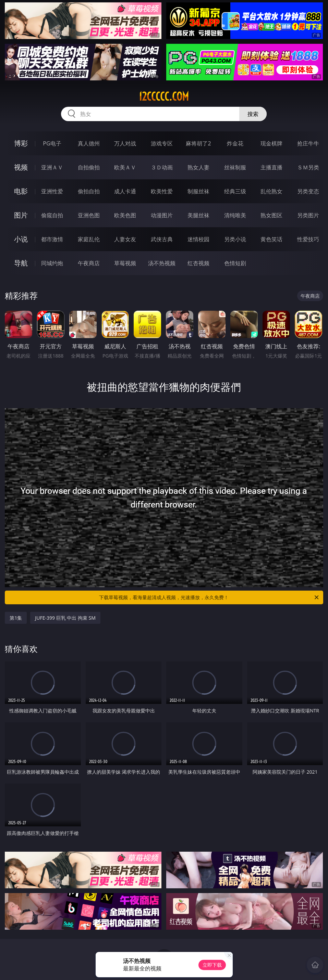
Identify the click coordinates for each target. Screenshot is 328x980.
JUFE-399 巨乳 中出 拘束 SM (65, 618)
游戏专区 (162, 143)
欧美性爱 (162, 191)
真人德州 (89, 143)
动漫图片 (162, 215)
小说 (21, 239)
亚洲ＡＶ (52, 167)
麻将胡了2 (198, 143)
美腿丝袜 (198, 215)
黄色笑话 (271, 239)
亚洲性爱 (52, 191)
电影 (21, 191)
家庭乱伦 (89, 239)
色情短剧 (235, 263)
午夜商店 (89, 263)
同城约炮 (52, 263)
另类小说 (235, 239)
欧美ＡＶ (125, 167)
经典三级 (235, 191)
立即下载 (212, 965)
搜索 (253, 114)
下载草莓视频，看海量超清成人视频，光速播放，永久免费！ (209, 597)
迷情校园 (198, 239)
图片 (21, 215)
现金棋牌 (271, 143)
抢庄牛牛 (308, 143)
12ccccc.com (164, 96)
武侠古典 (162, 239)
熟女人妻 (198, 167)
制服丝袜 (198, 191)
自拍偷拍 (89, 167)
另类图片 (308, 215)
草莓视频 (125, 263)
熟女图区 (271, 215)
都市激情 (52, 239)
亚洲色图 (89, 215)
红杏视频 (198, 263)
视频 (21, 167)
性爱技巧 (308, 239)
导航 (21, 263)
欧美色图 (125, 215)
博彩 (21, 143)
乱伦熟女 (271, 191)
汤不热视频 (162, 263)
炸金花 (235, 143)
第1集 (16, 618)
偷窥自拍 (52, 215)
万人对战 (125, 143)
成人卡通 (125, 191)
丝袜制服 (235, 167)
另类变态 (308, 191)
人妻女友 (125, 239)
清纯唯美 (235, 215)
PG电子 (52, 143)
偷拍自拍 (89, 191)
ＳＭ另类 (308, 167)
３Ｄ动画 (162, 167)
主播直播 (271, 167)
